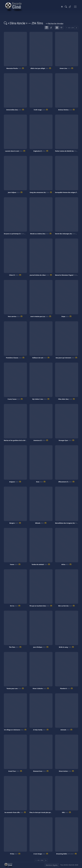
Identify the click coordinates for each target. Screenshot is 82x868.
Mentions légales (52, 865)
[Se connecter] (70, 7)
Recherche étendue (54, 24)
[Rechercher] (66, 7)
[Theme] (62, 7)
